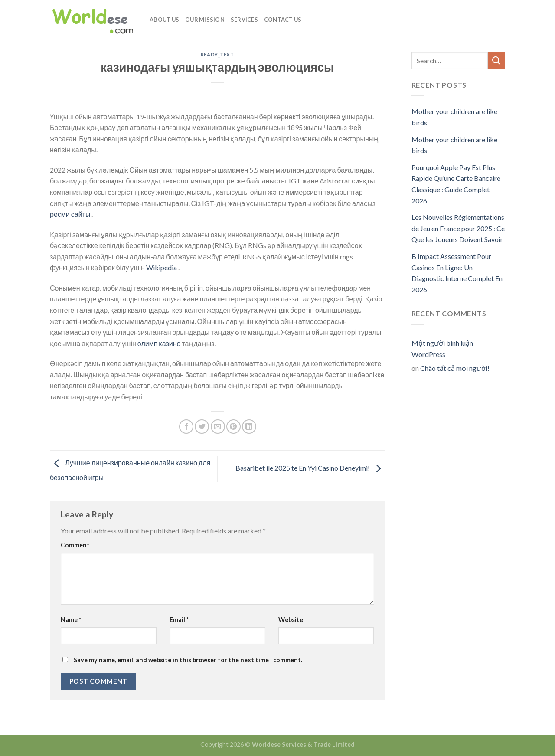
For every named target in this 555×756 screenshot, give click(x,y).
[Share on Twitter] (202, 427)
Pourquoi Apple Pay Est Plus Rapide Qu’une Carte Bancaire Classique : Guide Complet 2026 (456, 184)
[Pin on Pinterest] (233, 427)
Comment (75, 545)
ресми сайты (71, 214)
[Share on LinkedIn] (249, 427)
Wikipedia (162, 267)
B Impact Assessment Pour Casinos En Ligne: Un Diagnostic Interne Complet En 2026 (457, 273)
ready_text (217, 54)
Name (71, 620)
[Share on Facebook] (186, 427)
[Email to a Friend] (218, 427)
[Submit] (496, 61)
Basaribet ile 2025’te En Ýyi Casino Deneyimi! (310, 468)
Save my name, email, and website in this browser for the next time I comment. (188, 660)
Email (179, 620)
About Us (164, 20)
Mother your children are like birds (454, 117)
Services (244, 20)
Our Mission (205, 20)
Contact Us (283, 20)
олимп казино (159, 343)
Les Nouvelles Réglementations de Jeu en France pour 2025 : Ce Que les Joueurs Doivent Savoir (458, 228)
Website (291, 620)
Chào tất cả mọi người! (455, 368)
